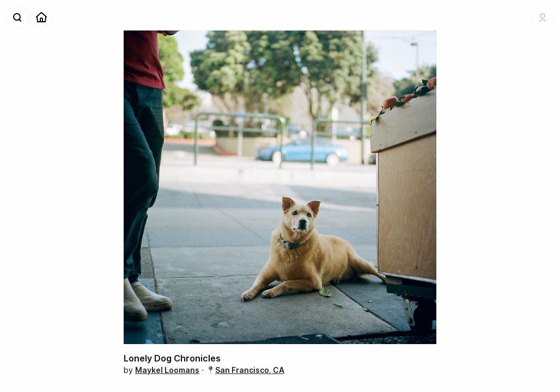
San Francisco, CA (250, 370)
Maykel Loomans (167, 370)
